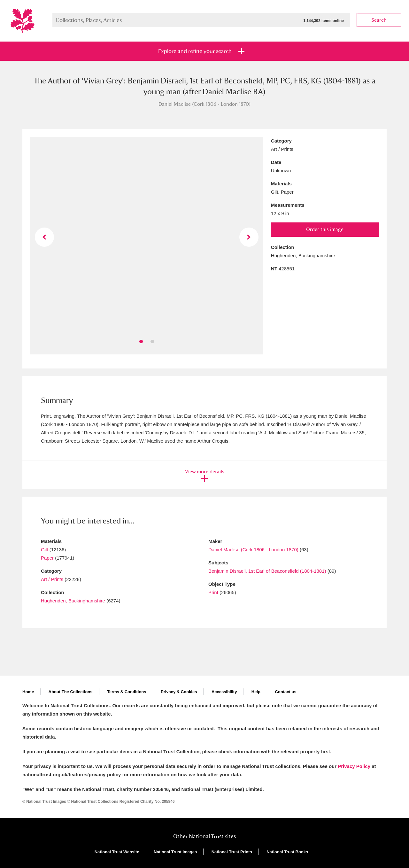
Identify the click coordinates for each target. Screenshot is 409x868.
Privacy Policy (354, 766)
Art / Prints (52, 579)
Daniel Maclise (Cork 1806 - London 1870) (253, 550)
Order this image (325, 229)
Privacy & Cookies (179, 692)
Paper (47, 558)
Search (379, 20)
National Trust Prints (232, 852)
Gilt (45, 550)
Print (213, 592)
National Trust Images (175, 852)
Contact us (286, 692)
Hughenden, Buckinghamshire (73, 601)
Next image (249, 237)
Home (28, 692)
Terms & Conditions (127, 692)
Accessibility (224, 692)
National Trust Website (117, 852)
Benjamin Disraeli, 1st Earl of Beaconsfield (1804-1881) (267, 571)
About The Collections (71, 692)
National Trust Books (287, 852)
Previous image (44, 237)
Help (256, 692)
